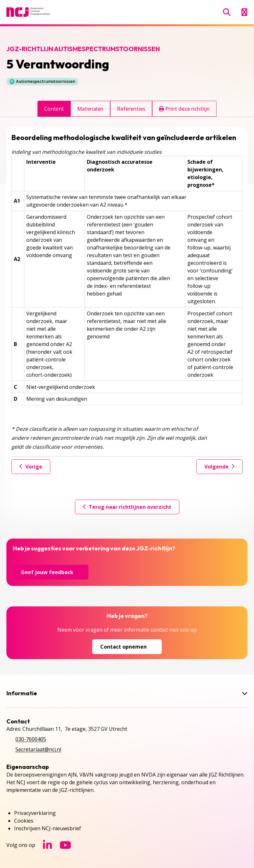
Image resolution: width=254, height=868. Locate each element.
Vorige (31, 467)
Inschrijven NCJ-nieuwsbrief (48, 828)
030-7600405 (31, 739)
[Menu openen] (244, 12)
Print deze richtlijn (184, 109)
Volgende (219, 467)
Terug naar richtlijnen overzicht (127, 507)
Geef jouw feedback (51, 572)
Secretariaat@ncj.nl (38, 749)
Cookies (24, 821)
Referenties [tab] (131, 109)
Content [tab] (54, 109)
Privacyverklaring (35, 813)
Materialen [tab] (90, 109)
